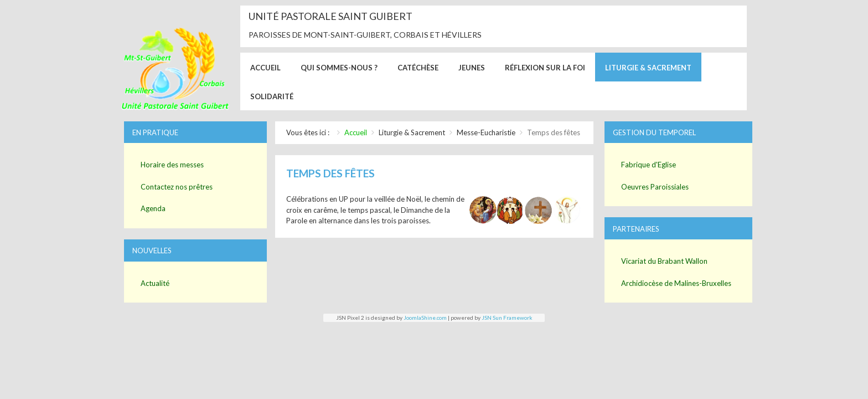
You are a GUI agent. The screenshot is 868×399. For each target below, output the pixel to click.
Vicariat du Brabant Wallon (664, 261)
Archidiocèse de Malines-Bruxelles (676, 283)
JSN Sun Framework (507, 318)
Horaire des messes (172, 165)
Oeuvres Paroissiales (655, 187)
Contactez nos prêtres (177, 187)
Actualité (155, 283)
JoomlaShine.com (425, 318)
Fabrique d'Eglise (649, 165)
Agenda (153, 208)
